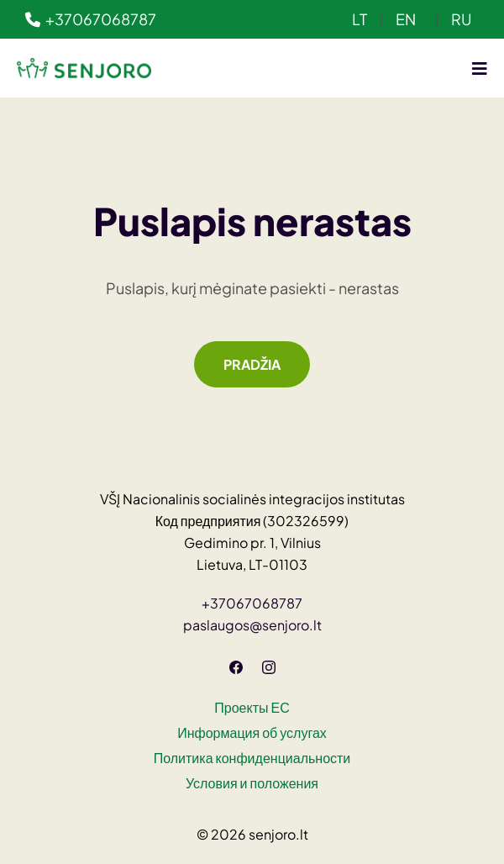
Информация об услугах (252, 732)
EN (406, 19)
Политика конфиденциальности (252, 758)
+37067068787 (91, 19)
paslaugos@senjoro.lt (252, 625)
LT (360, 19)
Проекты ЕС (252, 707)
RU (462, 19)
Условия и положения (252, 783)
